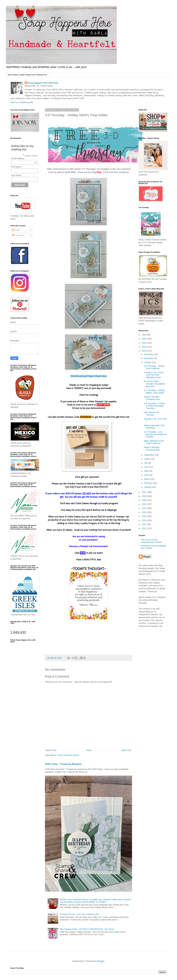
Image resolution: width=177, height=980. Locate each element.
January (148, 487)
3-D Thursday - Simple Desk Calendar (154, 367)
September (149, 455)
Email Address (24, 158)
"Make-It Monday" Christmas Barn (152, 449)
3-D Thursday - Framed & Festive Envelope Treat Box (154, 406)
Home (89, 750)
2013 (144, 524)
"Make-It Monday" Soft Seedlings (154, 427)
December (149, 354)
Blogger (101, 961)
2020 (144, 496)
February (149, 483)
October (148, 362)
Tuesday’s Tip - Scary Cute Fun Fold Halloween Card (154, 375)
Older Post (126, 750)
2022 (144, 351)
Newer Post (51, 750)
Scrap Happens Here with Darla (43, 83)
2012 (144, 528)
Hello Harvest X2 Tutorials (151, 414)
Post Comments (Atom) (68, 755)
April (146, 475)
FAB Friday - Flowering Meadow (63, 764)
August (148, 459)
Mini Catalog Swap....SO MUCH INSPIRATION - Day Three (87, 929)
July (146, 463)
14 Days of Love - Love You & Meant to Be (79, 914)
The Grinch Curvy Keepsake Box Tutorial (151, 541)
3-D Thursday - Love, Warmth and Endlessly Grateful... (155, 434)
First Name (16, 167)
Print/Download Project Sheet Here (88, 376)
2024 (144, 343)
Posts (16, 230)
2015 (144, 516)
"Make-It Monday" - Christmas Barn (152, 398)
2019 (144, 500)
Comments (18, 235)
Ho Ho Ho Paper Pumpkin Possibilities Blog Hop (155, 384)
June (147, 467)
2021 (144, 492)
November (149, 358)
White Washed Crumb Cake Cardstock (154, 442)
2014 (144, 520)
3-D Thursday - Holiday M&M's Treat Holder (154, 392)
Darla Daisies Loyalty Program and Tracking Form (27, 75)
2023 (144, 347)
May (146, 471)
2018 (144, 504)
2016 (144, 512)
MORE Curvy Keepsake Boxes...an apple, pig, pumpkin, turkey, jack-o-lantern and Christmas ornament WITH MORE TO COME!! (95, 901)
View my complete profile (22, 102)
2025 (144, 339)
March (147, 479)
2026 (144, 335)
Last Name (16, 175)
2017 (144, 508)
